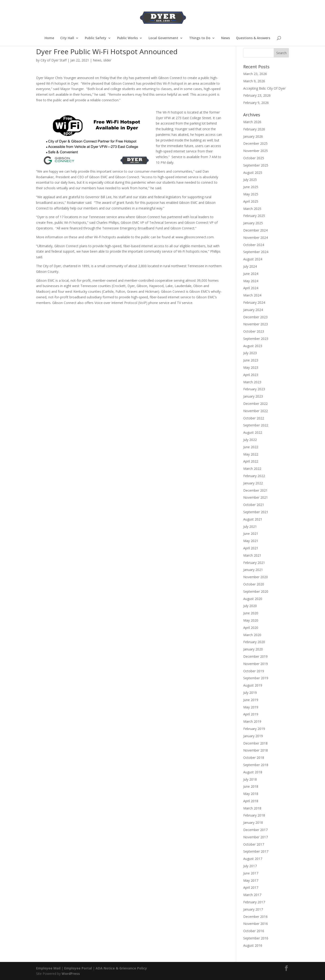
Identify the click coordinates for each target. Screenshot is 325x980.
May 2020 (251, 620)
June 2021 (251, 534)
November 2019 (256, 664)
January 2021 (253, 570)
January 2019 (253, 736)
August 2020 (253, 599)
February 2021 (254, 563)
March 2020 (252, 635)
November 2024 (256, 237)
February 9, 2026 (256, 103)
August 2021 (253, 519)
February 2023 (254, 389)
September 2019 (256, 678)
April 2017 (251, 887)
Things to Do (200, 38)
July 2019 (250, 693)
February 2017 (254, 902)
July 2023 (250, 353)
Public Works (127, 38)
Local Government (163, 38)
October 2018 (254, 758)
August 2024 (253, 259)
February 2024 (254, 302)
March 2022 (252, 469)
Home (49, 38)
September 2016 (256, 938)
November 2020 (256, 577)
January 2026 (253, 136)
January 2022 (253, 483)
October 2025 (254, 158)
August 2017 (253, 859)
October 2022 (254, 418)
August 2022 (253, 432)
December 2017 (255, 830)
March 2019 (252, 721)
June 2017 (251, 873)
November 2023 (256, 324)
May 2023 (251, 367)
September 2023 (256, 339)
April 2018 (251, 801)
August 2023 (253, 346)
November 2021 (256, 497)
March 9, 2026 (254, 81)
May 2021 (251, 541)
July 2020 (250, 606)
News (226, 38)
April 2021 (251, 548)
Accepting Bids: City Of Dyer (264, 88)
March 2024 (252, 295)
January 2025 (253, 223)
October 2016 (254, 931)
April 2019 (251, 714)
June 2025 (251, 187)
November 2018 (256, 750)
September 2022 (256, 425)
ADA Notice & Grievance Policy (121, 968)
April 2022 (251, 461)
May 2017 (251, 880)
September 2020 (256, 591)
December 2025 (255, 143)
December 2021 (255, 490)
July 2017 (250, 866)
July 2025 (250, 180)
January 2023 (253, 396)
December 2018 (255, 743)
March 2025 (252, 209)
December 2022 (255, 404)
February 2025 (254, 216)
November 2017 (256, 837)
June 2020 (251, 613)
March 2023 (252, 382)
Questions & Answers (253, 38)
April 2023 (251, 375)
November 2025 (256, 151)
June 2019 (251, 700)
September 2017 (256, 851)
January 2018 (253, 822)
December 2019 (255, 656)
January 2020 (253, 649)
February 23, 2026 (257, 95)
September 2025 (256, 165)
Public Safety (96, 38)
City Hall (67, 38)
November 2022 (256, 411)
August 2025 (253, 173)
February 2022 (254, 476)
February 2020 (254, 642)
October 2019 (254, 671)
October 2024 (254, 245)
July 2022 (250, 440)
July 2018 (250, 779)
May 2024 (251, 281)
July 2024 (250, 266)
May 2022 (251, 454)
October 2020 (254, 584)
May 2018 (251, 794)
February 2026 (254, 129)
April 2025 (251, 201)
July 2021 (250, 526)
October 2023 (254, 331)
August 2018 (253, 772)
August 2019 (253, 685)
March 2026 (252, 122)
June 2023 (251, 360)
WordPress (71, 974)
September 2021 (256, 512)
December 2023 (255, 317)
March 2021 (252, 555)
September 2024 (256, 252)
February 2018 (254, 815)
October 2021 (254, 505)
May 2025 (251, 194)
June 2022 (251, 447)
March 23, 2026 (255, 74)
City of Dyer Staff (54, 60)
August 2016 (253, 945)
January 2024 (253, 310)
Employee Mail (48, 968)
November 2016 (256, 924)
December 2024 (255, 230)
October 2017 (254, 844)
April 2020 (251, 628)
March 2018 (252, 808)
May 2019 (251, 707)
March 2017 (252, 895)
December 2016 (255, 917)
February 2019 (254, 729)
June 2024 (251, 274)
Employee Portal (78, 968)
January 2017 (253, 909)
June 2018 (251, 786)
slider (107, 60)
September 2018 (256, 765)
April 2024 (251, 288)
